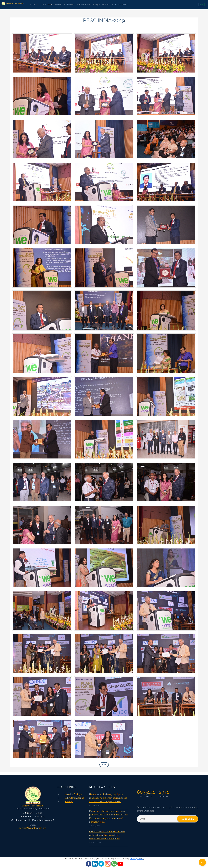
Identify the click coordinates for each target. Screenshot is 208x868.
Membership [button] (93, 4)
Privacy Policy (137, 859)
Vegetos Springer (74, 794)
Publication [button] (69, 4)
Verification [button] (107, 4)
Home (32, 4)
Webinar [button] (81, 4)
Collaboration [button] (120, 4)
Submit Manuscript (74, 798)
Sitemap (69, 802)
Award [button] (58, 4)
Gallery (50, 4)
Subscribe (188, 819)
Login (201, 5)
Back (104, 765)
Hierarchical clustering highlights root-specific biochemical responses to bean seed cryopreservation (108, 798)
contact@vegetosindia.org (33, 828)
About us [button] (40, 4)
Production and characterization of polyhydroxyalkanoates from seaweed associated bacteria (107, 835)
